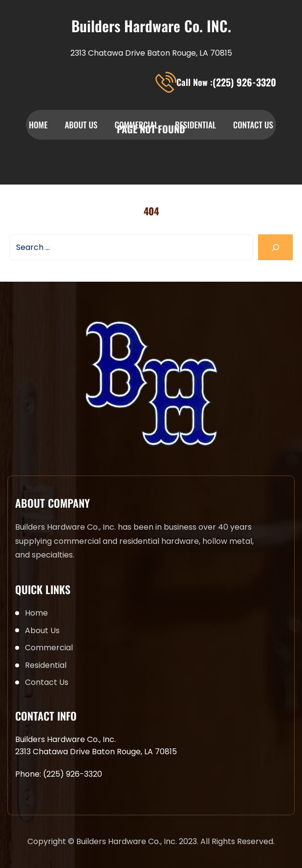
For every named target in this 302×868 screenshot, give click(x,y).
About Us (81, 125)
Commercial (136, 125)
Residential (195, 125)
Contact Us (253, 125)
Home (38, 125)
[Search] (275, 247)
